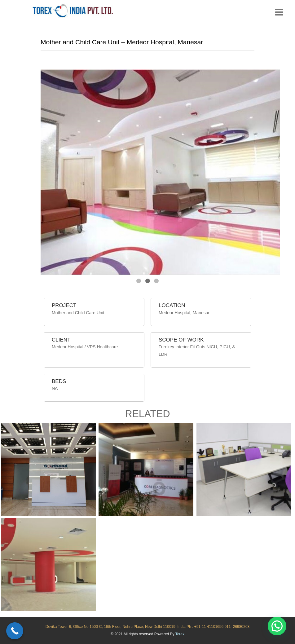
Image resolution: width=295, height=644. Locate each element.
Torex (180, 634)
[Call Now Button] (15, 631)
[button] (277, 626)
